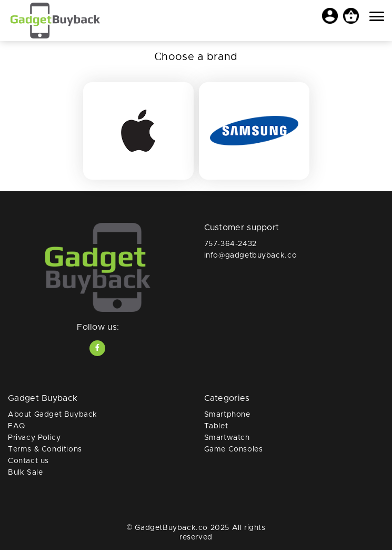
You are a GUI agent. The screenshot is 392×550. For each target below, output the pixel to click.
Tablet (216, 426)
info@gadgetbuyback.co (251, 256)
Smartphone (227, 415)
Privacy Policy (34, 438)
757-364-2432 (230, 244)
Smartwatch (227, 438)
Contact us (28, 461)
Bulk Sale (25, 473)
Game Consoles (234, 449)
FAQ (17, 426)
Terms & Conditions (45, 449)
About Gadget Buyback (53, 415)
